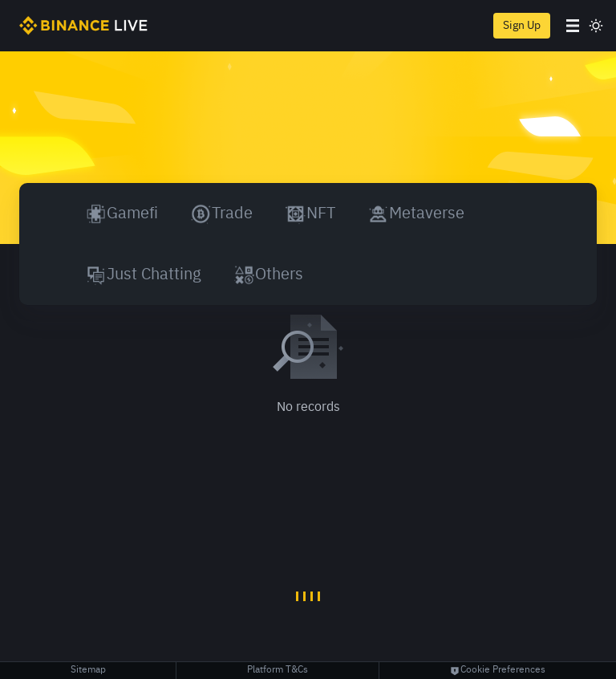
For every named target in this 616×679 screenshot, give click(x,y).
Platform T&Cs (278, 670)
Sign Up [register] (522, 26)
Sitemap (88, 670)
